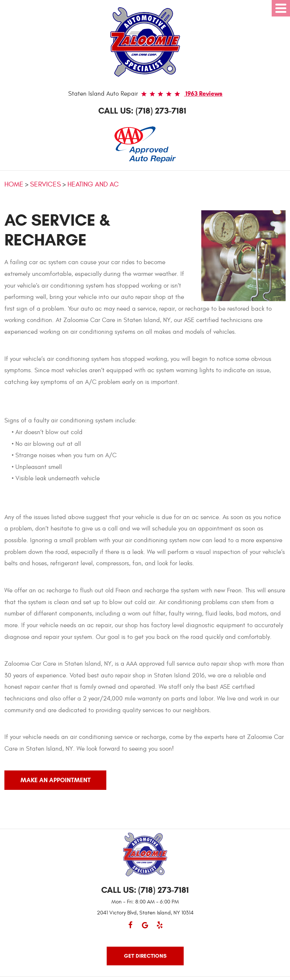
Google (145, 928)
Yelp (160, 928)
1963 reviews (203, 94)
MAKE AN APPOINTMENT (56, 780)
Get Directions (145, 956)
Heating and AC (93, 184)
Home (14, 184)
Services (45, 184)
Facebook (131, 928)
